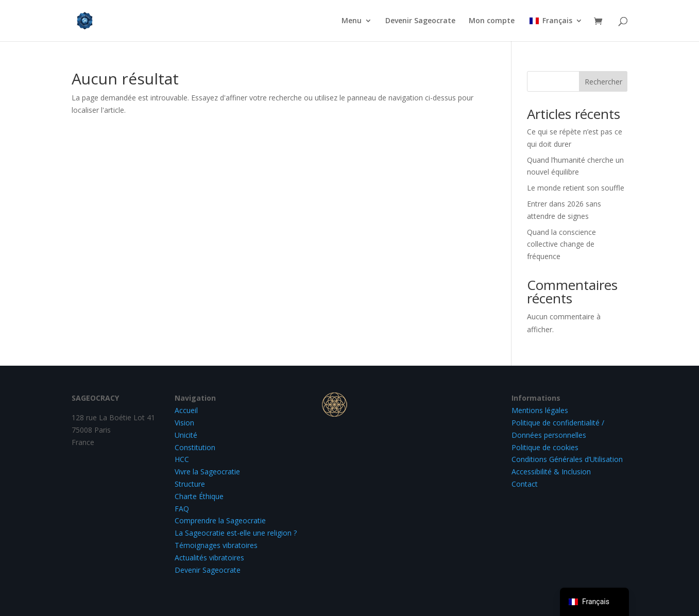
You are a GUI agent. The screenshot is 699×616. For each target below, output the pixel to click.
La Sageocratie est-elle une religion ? (236, 533)
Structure (190, 484)
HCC (182, 459)
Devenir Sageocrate (420, 21)
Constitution (195, 447)
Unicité (186, 435)
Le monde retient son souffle (576, 188)
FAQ (182, 509)
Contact (525, 484)
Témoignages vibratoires (216, 545)
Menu (352, 21)
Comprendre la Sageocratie (220, 520)
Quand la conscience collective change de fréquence (561, 244)
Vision (184, 423)
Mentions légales (540, 410)
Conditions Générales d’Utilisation (567, 459)
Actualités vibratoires (209, 558)
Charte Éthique (199, 496)
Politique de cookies (545, 447)
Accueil (186, 410)
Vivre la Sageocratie (207, 472)
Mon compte (492, 21)
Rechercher (603, 82)
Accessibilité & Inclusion (551, 472)
